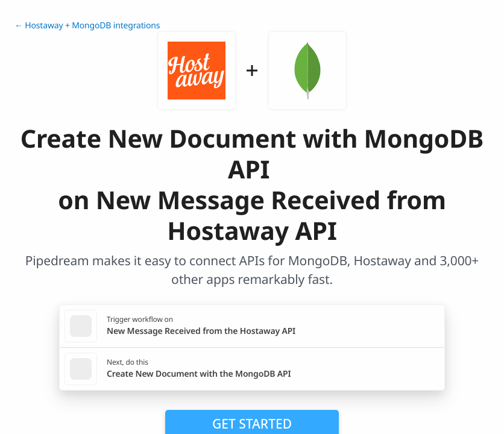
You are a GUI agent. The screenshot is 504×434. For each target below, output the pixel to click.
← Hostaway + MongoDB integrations (87, 26)
